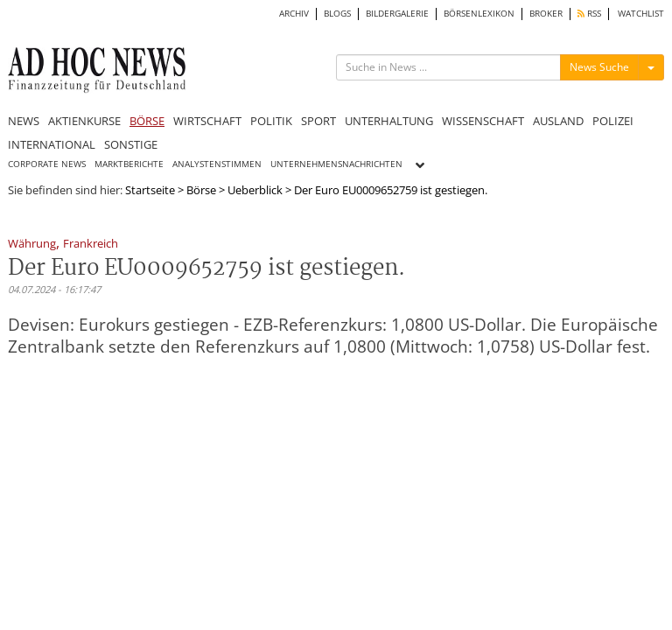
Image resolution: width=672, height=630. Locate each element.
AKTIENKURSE (84, 121)
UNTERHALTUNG (389, 121)
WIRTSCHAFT (207, 121)
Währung (32, 245)
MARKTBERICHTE (129, 164)
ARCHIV (294, 14)
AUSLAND (558, 121)
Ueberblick (255, 190)
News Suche (599, 67)
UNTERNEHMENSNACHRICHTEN (336, 164)
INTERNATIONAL (52, 144)
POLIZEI (613, 121)
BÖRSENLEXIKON (479, 14)
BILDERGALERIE (397, 14)
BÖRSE (147, 121)
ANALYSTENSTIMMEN (217, 164)
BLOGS (337, 14)
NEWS (24, 121)
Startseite (150, 190)
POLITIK (271, 121)
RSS (589, 14)
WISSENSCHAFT (483, 121)
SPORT (318, 121)
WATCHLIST (641, 14)
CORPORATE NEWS (47, 164)
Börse (201, 190)
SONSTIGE (131, 144)
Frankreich (91, 245)
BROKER (546, 14)
